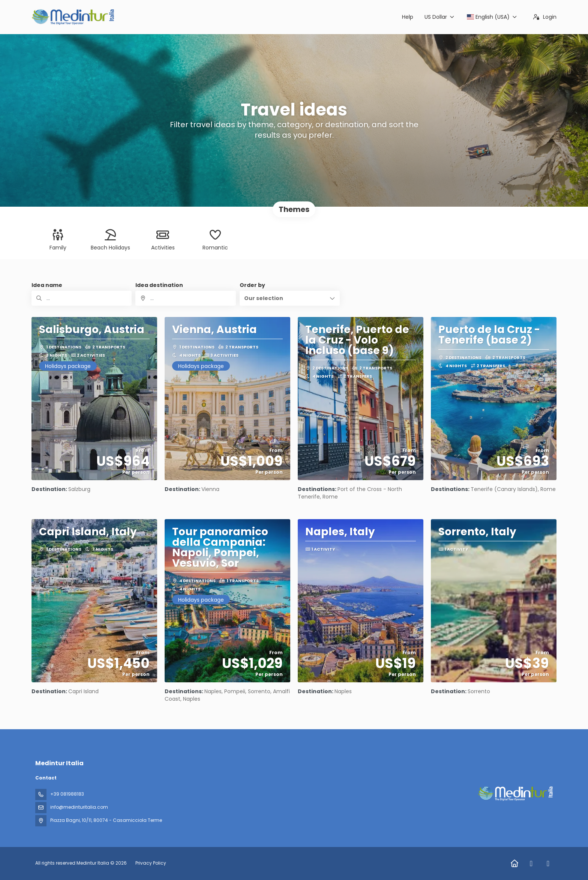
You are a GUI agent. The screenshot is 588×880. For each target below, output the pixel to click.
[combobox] (185, 298)
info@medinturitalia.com (79, 807)
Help (408, 17)
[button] (290, 298)
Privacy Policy (151, 863)
